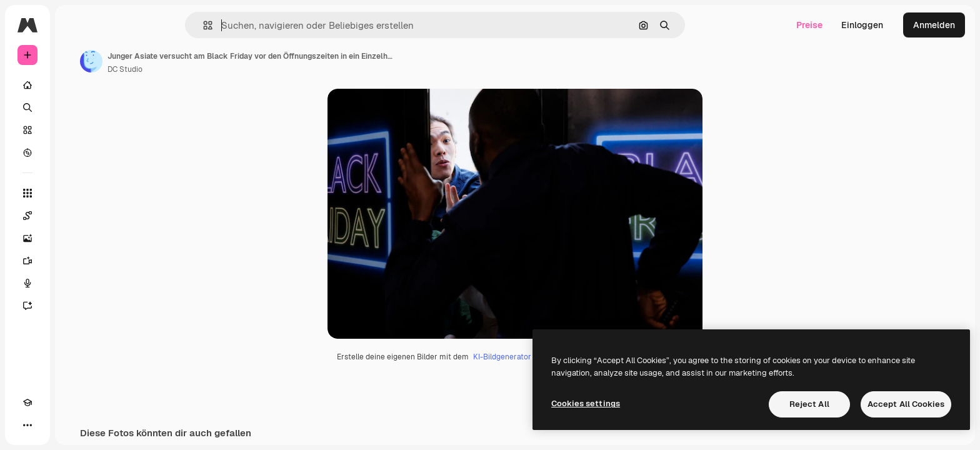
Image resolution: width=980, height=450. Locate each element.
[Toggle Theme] (50, 425)
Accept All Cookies (906, 404)
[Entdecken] (75, 152)
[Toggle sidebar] (122, 25)
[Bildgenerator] (75, 238)
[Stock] (75, 130)
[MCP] (72, 425)
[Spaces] (75, 216)
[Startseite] (75, 85)
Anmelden (934, 25)
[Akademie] (27, 425)
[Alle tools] (75, 193)
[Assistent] (75, 306)
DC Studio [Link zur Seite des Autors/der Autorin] (220, 69)
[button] (250, 25)
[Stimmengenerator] (75, 283)
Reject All (809, 404)
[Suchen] (75, 107)
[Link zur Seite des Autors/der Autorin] (186, 61)
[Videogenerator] (75, 261)
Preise (809, 25)
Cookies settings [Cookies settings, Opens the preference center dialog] (586, 403)
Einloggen (862, 25)
